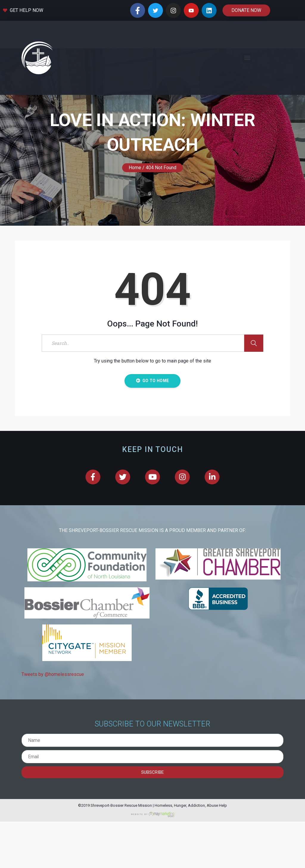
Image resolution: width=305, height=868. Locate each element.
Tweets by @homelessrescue (53, 720)
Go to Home (152, 427)
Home (135, 214)
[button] (247, 58)
